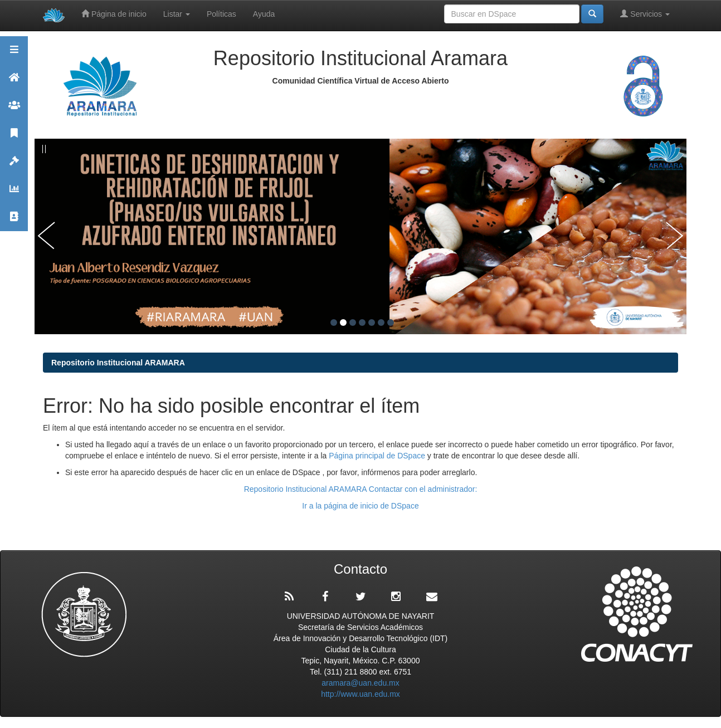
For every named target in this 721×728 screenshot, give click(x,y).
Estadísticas (14, 194)
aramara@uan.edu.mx (360, 683)
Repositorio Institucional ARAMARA (118, 363)
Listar (177, 14)
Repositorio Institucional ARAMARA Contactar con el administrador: (361, 489)
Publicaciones (14, 138)
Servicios (645, 14)
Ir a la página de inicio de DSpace (360, 506)
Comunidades (14, 110)
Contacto (14, 221)
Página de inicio (114, 14)
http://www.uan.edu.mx (360, 694)
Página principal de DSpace (378, 456)
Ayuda (264, 14)
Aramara (14, 82)
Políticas (221, 14)
